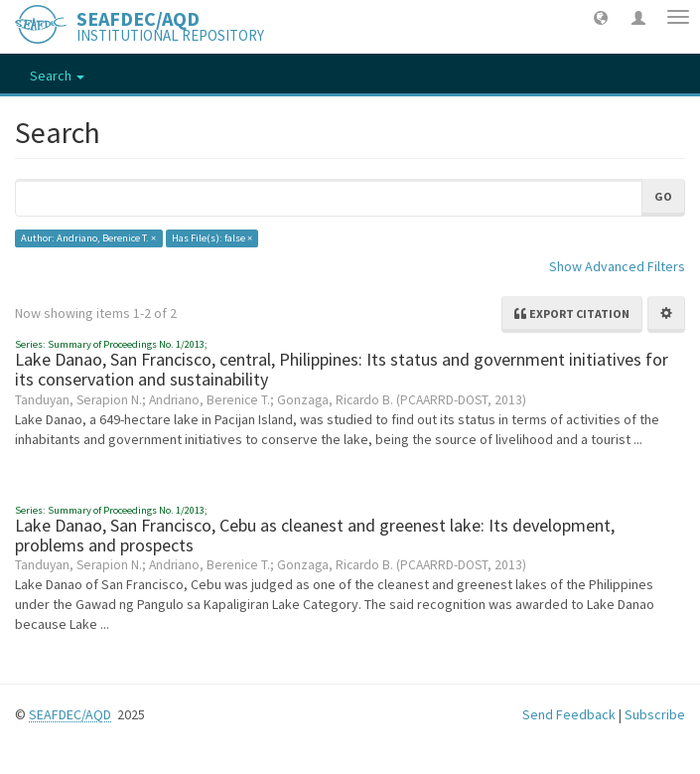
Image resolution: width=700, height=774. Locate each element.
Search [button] (57, 76)
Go (663, 196)
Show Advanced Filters (617, 266)
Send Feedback (569, 714)
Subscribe (655, 714)
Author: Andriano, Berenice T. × (88, 238)
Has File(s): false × (212, 238)
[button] (601, 17)
